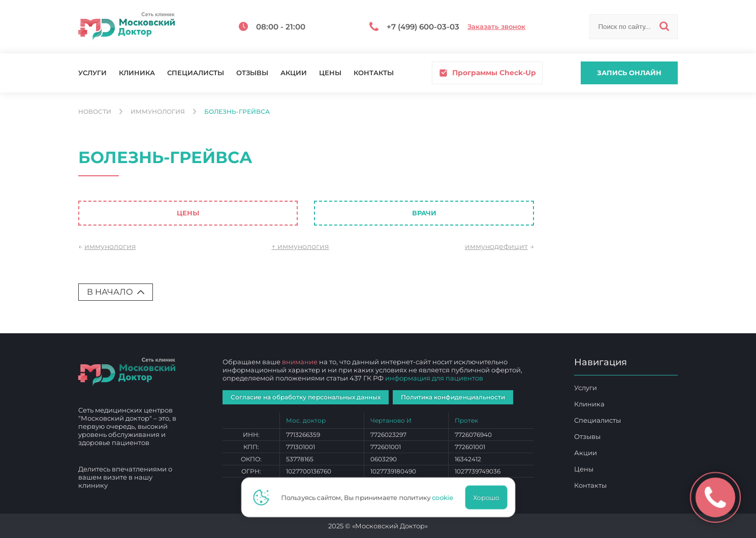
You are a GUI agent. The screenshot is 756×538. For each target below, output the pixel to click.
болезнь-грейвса (237, 112)
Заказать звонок (496, 27)
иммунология (110, 246)
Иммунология (158, 112)
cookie (446, 497)
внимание (300, 362)
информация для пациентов (434, 378)
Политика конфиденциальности (453, 397)
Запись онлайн (629, 73)
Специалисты (196, 73)
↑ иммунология (300, 246)
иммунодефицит (496, 246)
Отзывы (252, 73)
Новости (95, 112)
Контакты (374, 73)
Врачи (424, 213)
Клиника (137, 73)
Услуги (92, 73)
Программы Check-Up (487, 73)
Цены (330, 73)
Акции (294, 73)
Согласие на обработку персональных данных (306, 397)
